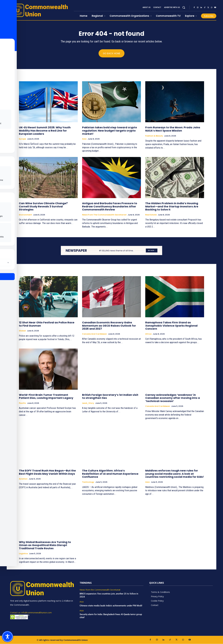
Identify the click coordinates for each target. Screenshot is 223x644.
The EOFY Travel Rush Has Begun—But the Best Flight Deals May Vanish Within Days (47, 472)
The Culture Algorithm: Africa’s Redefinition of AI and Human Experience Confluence (110, 474)
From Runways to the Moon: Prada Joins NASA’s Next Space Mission (173, 129)
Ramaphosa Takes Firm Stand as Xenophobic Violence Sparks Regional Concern (171, 326)
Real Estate (151, 215)
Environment (25, 215)
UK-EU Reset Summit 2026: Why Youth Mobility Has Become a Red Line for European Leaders (45, 131)
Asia (84, 139)
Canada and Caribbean (94, 334)
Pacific (22, 403)
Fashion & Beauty (154, 136)
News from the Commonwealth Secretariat (104, 215)
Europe (22, 139)
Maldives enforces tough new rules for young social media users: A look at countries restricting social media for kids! (175, 474)
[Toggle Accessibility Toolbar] (7, 637)
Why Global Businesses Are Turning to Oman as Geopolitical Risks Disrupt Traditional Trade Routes (45, 545)
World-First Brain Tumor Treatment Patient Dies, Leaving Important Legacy (46, 396)
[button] (184, 7)
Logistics (23, 554)
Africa (148, 334)
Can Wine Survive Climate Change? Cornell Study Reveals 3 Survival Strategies (43, 207)
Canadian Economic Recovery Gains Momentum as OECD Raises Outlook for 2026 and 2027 (109, 326)
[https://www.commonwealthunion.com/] (40, 10)
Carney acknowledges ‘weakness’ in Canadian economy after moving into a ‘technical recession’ (173, 398)
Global (22, 331)
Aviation (23, 479)
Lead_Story (88, 403)
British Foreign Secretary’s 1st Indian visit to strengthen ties (110, 396)
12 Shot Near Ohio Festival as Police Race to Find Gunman (47, 324)
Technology (88, 482)
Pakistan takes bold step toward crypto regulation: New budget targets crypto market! (110, 131)
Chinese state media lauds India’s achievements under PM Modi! (111, 606)
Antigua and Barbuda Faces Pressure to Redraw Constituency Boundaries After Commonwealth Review (110, 207)
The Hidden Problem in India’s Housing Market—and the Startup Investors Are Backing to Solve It (172, 207)
